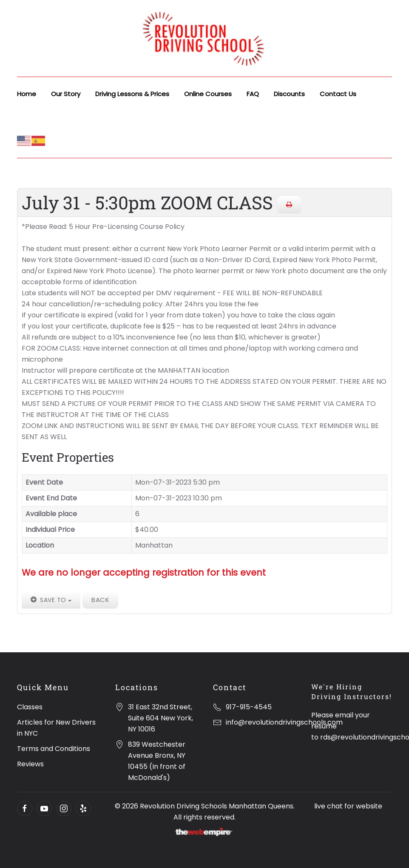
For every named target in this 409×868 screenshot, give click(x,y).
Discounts (289, 94)
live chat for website (348, 806)
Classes (30, 707)
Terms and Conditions (54, 749)
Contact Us (338, 94)
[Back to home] (204, 38)
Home (27, 94)
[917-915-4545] (217, 707)
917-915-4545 (249, 707)
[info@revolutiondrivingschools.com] (217, 722)
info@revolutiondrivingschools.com (284, 722)
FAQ (253, 94)
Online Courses (208, 94)
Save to (51, 600)
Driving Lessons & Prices (132, 94)
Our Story (66, 94)
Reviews (30, 764)
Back (100, 600)
